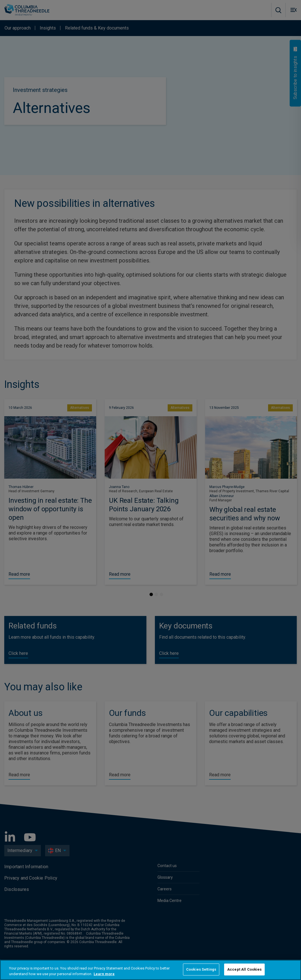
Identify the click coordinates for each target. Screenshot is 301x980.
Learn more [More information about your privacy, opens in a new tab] (104, 974)
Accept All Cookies (244, 969)
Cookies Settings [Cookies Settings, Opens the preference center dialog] (201, 969)
